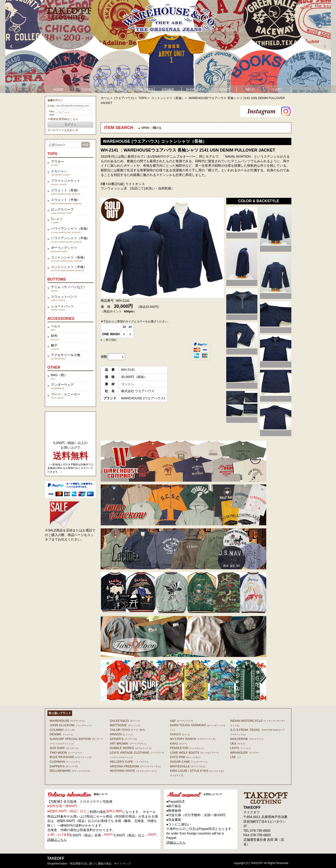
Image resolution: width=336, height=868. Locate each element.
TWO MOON (66, 753)
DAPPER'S (64, 766)
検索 (86, 145)
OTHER (168, 89)
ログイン (70, 124)
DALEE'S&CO (125, 721)
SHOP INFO (195, 89)
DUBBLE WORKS (131, 748)
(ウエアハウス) (124, 98)
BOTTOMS (113, 89)
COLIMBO (62, 730)
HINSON (121, 734)
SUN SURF (64, 748)
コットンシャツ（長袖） (168, 98)
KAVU (178, 744)
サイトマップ (122, 864)
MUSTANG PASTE (133, 771)
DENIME (62, 734)
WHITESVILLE (188, 766)
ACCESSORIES (140, 89)
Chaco (180, 734)
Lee (236, 757)
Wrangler (245, 753)
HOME (58, 89)
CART (277, 89)
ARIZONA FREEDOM (135, 766)
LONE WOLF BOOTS (194, 753)
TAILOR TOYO (127, 730)
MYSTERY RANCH (193, 739)
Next (325, 46)
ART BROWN (128, 744)
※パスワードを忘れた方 (63, 130)
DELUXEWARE (70, 771)
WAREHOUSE (67, 721)
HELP (250, 89)
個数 (104, 357)
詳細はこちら (57, 840)
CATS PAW (185, 757)
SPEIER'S (123, 739)
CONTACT (223, 89)
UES (238, 744)
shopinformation (57, 864)
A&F (181, 721)
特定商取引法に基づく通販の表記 (91, 864)
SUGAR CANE (189, 762)
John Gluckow (71, 725)
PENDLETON (187, 748)
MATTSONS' (125, 725)
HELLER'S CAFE (129, 762)
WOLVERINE (247, 739)
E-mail (51, 106)
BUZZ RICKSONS (71, 757)
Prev (11, 46)
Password (52, 113)
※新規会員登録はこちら (63, 119)
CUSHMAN (65, 762)
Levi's (241, 748)
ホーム (105, 98)
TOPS (86, 89)
